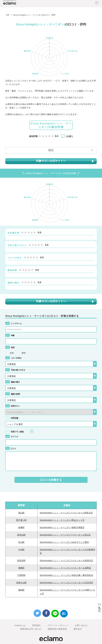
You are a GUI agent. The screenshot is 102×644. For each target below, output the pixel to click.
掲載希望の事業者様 (57, 629)
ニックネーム (13, 323)
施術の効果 (13, 394)
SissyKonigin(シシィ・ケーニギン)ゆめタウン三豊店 (64, 542)
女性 (12, 353)
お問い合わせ (81, 625)
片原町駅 (21, 575)
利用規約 (36, 625)
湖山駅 (21, 513)
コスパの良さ (13, 358)
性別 (10, 347)
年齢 (10, 335)
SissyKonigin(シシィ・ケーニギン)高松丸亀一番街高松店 (66, 575)
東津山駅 (21, 535)
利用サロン (13, 406)
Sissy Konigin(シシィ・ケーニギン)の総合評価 (51, 125)
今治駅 (21, 550)
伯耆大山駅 (21, 583)
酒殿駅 (21, 568)
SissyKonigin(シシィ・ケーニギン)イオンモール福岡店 (65, 568)
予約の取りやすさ (15, 370)
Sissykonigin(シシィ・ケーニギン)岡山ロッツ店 (62, 520)
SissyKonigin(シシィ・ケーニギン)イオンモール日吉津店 (66, 583)
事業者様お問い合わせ (31, 629)
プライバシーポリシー (58, 625)
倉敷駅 (21, 527)
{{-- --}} (51, 412)
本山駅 (21, 542)
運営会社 (78, 629)
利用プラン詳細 (19, 431)
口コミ (11, 449)
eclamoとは (20, 625)
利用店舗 (12, 418)
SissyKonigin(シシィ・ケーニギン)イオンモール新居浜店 (66, 560)
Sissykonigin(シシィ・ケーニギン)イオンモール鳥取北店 (66, 513)
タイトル (12, 437)
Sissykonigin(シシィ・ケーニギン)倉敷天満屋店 (62, 527)
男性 (24, 353)
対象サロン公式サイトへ (51, 161)
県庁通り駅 (21, 520)
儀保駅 (21, 590)
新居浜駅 (21, 560)
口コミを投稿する (51, 480)
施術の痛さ (13, 382)
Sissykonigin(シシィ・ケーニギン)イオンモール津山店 (65, 535)
